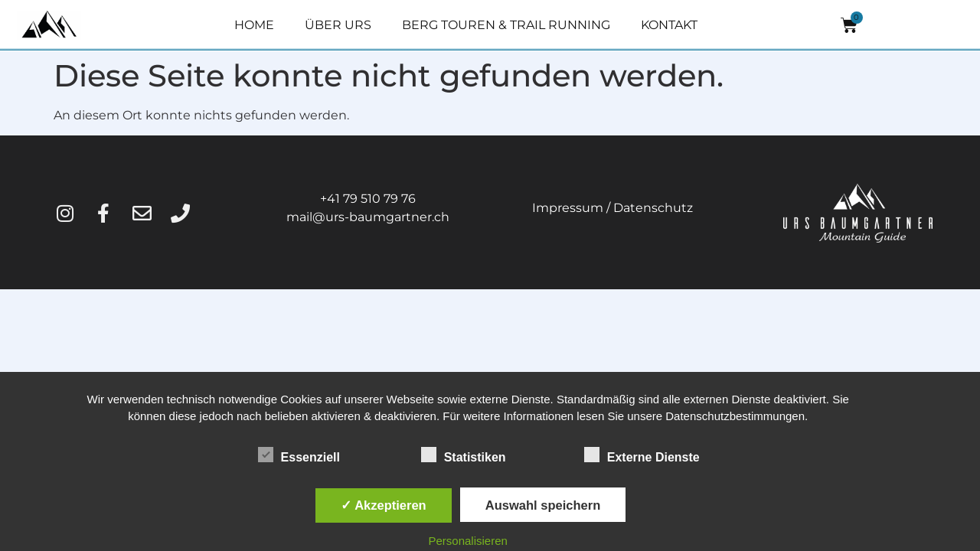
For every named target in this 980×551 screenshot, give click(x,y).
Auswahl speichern (543, 505)
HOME (254, 25)
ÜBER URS (338, 25)
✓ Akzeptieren (384, 505)
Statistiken (464, 455)
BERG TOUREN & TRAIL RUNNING (506, 25)
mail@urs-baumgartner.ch (368, 217)
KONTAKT (669, 25)
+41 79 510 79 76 (368, 199)
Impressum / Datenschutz (612, 208)
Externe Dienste (642, 455)
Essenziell (299, 455)
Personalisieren (468, 541)
